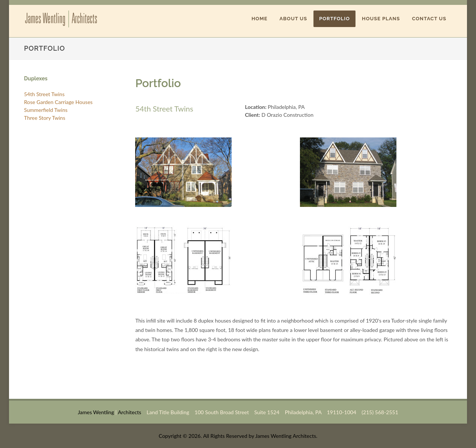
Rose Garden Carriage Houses (58, 102)
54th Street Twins (44, 94)
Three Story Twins (45, 118)
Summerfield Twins (46, 110)
